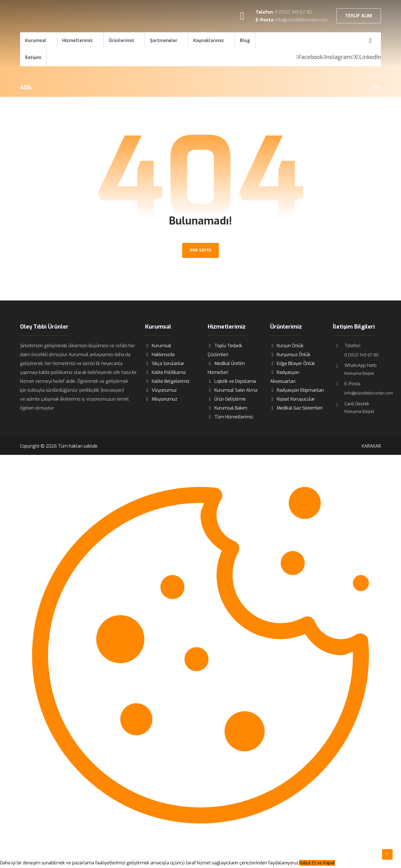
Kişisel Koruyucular (293, 399)
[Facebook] (310, 57)
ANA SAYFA (200, 251)
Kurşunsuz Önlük (290, 355)
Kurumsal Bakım (228, 408)
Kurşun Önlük (287, 346)
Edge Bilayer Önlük (293, 364)
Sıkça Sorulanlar (165, 364)
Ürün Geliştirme (227, 399)
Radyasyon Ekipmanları (297, 390)
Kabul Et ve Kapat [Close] (317, 863)
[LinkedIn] (369, 57)
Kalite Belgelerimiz (167, 382)
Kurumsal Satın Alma (233, 390)
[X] (354, 57)
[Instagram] (337, 57)
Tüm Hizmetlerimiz (230, 417)
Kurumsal (158, 346)
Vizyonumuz (161, 390)
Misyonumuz (161, 399)
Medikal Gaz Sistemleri (296, 408)
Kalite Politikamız (166, 373)
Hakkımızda (160, 355)
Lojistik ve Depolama (232, 382)
